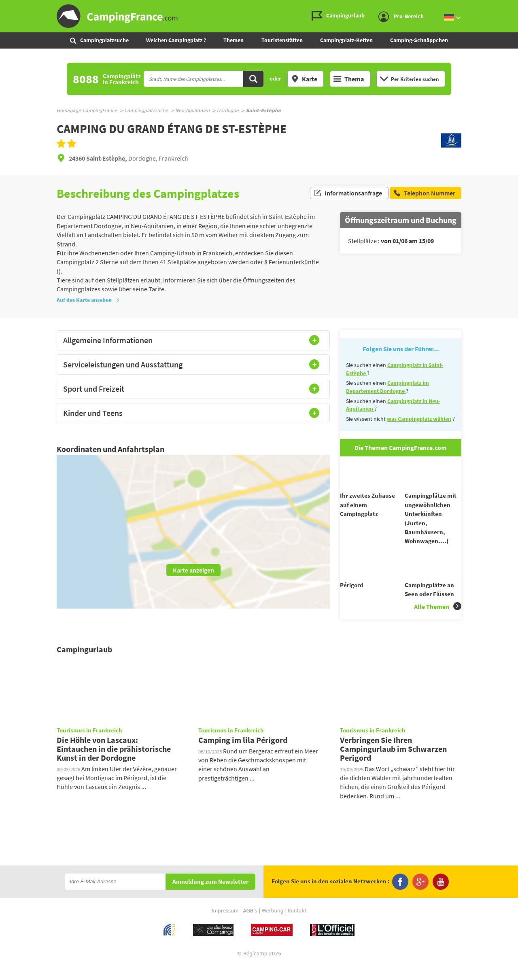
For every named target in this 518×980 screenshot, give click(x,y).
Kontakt (297, 925)
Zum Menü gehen (508, 7)
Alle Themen (438, 621)
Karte (304, 79)
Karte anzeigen (193, 570)
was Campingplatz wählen (419, 419)
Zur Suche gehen (516, 7)
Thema (349, 79)
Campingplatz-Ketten (346, 40)
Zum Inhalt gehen (512, 7)
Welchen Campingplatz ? (176, 40)
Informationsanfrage (348, 193)
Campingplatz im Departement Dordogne (387, 387)
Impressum (225, 925)
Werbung (272, 925)
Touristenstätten (282, 40)
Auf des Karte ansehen (88, 300)
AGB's (250, 925)
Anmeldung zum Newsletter (210, 896)
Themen (234, 40)
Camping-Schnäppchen (419, 40)
